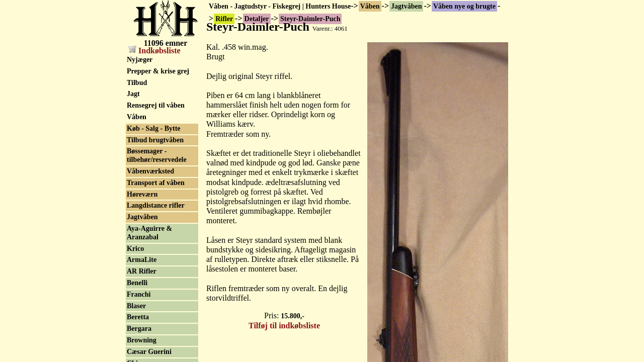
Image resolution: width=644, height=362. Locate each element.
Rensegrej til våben (156, 105)
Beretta (138, 317)
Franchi (139, 294)
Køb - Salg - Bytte (154, 128)
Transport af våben (156, 183)
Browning (142, 340)
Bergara (139, 329)
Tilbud (137, 83)
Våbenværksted (150, 171)
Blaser (136, 306)
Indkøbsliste (154, 51)
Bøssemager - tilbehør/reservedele (157, 155)
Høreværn (142, 194)
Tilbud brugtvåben (155, 140)
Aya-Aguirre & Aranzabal (149, 233)
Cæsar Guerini (149, 352)
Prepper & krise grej (158, 71)
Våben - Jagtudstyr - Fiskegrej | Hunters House (280, 6)
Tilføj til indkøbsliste (284, 326)
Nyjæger (140, 60)
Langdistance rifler (156, 205)
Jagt (133, 94)
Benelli (137, 283)
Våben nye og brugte (464, 6)
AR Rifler (142, 271)
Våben (370, 6)
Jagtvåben (406, 6)
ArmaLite (142, 260)
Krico (135, 249)
